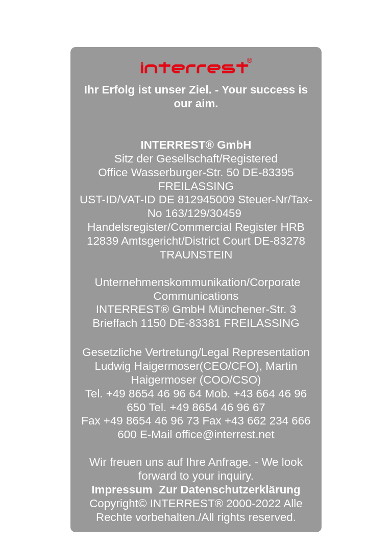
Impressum (122, 490)
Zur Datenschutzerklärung (229, 490)
